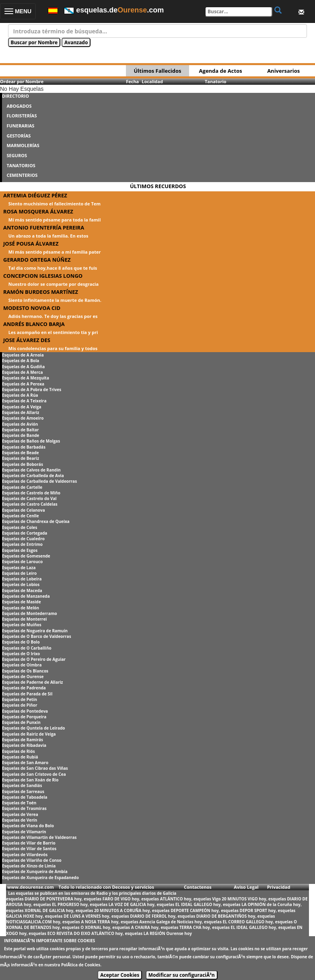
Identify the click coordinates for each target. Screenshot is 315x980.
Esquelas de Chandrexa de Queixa (36, 521)
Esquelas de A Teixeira (24, 401)
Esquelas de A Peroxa (23, 384)
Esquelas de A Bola (21, 361)
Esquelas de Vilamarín (24, 832)
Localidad (152, 81)
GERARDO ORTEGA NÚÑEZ (37, 260)
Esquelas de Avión (20, 424)
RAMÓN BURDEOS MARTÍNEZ (41, 292)
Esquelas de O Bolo (21, 642)
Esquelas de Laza (19, 568)
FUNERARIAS (20, 126)
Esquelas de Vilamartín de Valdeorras (39, 837)
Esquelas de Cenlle (21, 516)
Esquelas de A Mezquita (26, 378)
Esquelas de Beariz (21, 458)
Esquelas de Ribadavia (24, 745)
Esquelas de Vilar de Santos (29, 849)
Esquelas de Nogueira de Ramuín (35, 631)
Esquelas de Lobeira (22, 579)
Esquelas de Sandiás (22, 785)
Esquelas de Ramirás (23, 740)
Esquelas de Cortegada (25, 533)
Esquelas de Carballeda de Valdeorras (39, 481)
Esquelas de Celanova (24, 510)
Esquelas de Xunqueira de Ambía (35, 871)
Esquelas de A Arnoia (23, 355)
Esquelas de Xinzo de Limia (29, 866)
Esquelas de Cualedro (23, 539)
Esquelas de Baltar (21, 430)
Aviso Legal (246, 887)
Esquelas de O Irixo (21, 654)
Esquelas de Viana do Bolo (28, 826)
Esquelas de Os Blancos (25, 671)
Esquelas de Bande (21, 435)
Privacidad (279, 887)
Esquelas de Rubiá (20, 757)
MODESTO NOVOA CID (32, 308)
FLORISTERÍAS (22, 116)
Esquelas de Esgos (20, 550)
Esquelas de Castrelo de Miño (31, 493)
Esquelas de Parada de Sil (27, 694)
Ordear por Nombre (22, 81)
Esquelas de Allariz (21, 412)
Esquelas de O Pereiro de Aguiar (34, 659)
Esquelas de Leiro (19, 573)
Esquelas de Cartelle (22, 487)
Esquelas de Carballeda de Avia (33, 476)
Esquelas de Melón (21, 608)
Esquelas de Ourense (23, 677)
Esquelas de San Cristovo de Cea (34, 774)
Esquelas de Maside (22, 602)
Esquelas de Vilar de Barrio (29, 843)
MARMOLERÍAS (23, 145)
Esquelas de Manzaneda (26, 596)
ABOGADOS (19, 106)
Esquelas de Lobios (21, 584)
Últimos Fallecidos (157, 71)
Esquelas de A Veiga (22, 407)
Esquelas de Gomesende (26, 556)
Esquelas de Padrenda (24, 688)
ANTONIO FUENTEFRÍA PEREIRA (44, 228)
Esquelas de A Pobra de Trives (32, 390)
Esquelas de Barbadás (24, 447)
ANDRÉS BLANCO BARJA (34, 324)
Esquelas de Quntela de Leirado (33, 728)
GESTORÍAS (19, 136)
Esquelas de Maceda (22, 590)
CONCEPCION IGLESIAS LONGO (43, 276)
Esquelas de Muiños (22, 625)
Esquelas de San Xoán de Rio (30, 780)
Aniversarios (283, 71)
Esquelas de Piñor (20, 705)
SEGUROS (17, 155)
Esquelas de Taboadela (25, 797)
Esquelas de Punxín (21, 722)
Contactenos (198, 887)
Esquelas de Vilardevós (25, 855)
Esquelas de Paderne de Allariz (32, 682)
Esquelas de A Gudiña (23, 367)
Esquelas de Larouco (22, 562)
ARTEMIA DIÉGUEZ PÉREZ (35, 195)
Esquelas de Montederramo (30, 613)
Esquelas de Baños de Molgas (31, 441)
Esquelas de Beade (21, 453)
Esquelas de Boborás (23, 464)
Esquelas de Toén (19, 803)
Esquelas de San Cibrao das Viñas (35, 768)
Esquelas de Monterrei (24, 619)
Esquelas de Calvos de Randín (31, 470)
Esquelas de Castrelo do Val (29, 498)
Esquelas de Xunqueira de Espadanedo (40, 877)
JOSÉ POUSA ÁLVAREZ (31, 244)
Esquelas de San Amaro (25, 763)
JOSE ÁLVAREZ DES (27, 340)
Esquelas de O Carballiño (27, 648)
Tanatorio (216, 81)
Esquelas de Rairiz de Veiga (29, 734)
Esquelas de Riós (19, 751)
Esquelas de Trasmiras (24, 808)
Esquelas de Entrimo (22, 544)
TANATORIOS (21, 165)
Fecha (132, 81)
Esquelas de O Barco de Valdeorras (37, 636)
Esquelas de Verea (20, 814)
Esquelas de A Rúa (20, 395)
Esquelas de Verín (20, 820)
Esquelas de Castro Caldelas (30, 504)
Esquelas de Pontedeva (25, 711)
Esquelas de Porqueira (24, 717)
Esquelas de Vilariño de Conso (32, 860)
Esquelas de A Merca (22, 372)
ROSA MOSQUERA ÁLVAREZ (38, 211)
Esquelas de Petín (20, 699)
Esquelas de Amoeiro (23, 418)
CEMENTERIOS (22, 175)
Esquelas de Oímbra (22, 665)
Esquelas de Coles (20, 527)
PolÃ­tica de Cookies (81, 965)
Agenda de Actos (221, 71)
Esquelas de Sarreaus (23, 791)
